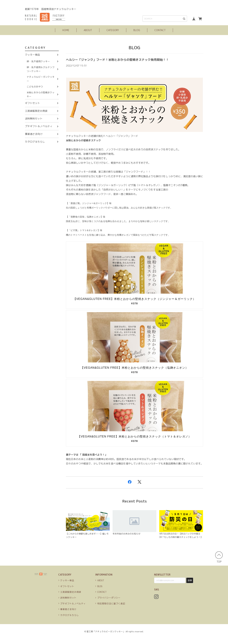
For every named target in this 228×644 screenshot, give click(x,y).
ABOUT (88, 30)
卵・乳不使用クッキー (38, 61)
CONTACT (160, 30)
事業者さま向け (34, 134)
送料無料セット (34, 118)
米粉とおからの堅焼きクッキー (41, 94)
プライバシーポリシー (109, 603)
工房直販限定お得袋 (36, 111)
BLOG (137, 30)
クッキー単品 (32, 55)
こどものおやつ (35, 87)
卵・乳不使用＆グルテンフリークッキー (41, 69)
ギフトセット (32, 103)
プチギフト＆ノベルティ (39, 126)
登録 (190, 585)
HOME (66, 30)
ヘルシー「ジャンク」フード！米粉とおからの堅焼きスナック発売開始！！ (126, 59)
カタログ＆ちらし (35, 142)
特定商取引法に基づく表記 (111, 608)
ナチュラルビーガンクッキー (41, 79)
